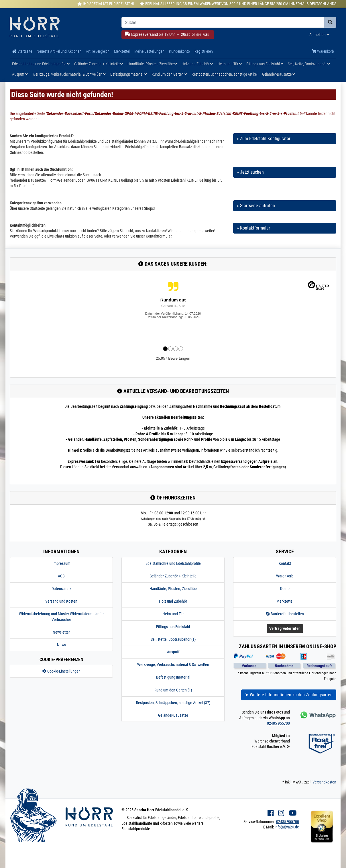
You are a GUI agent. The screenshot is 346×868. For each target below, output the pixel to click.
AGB (61, 576)
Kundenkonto (179, 51)
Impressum (61, 563)
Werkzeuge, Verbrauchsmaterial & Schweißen (69, 74)
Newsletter (61, 632)
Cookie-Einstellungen (61, 671)
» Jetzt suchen (250, 172)
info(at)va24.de (287, 827)
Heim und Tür (230, 64)
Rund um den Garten (169, 74)
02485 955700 (278, 723)
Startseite (22, 51)
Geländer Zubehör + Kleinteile (99, 64)
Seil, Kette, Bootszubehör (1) (173, 639)
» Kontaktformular (253, 228)
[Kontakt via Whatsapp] (318, 715)
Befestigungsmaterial (129, 74)
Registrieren (204, 51)
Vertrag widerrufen (285, 628)
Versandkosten (324, 782)
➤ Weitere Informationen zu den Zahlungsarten (289, 695)
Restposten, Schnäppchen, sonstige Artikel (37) (173, 703)
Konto (285, 589)
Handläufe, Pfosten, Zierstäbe (152, 64)
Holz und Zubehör (197, 64)
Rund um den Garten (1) (173, 690)
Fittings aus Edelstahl (265, 64)
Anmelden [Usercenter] (319, 35)
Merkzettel (122, 51)
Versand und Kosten (61, 601)
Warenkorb (323, 51)
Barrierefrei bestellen (285, 614)
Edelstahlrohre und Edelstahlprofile (41, 64)
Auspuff (20, 74)
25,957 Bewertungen (173, 358)
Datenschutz (61, 589)
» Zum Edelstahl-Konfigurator (264, 139)
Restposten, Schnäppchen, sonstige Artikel (225, 74)
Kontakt (285, 563)
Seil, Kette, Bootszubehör (309, 64)
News (61, 645)
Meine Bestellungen (149, 51)
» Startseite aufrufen (256, 206)
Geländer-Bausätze (279, 74)
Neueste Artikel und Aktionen (59, 51)
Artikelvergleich (98, 51)
